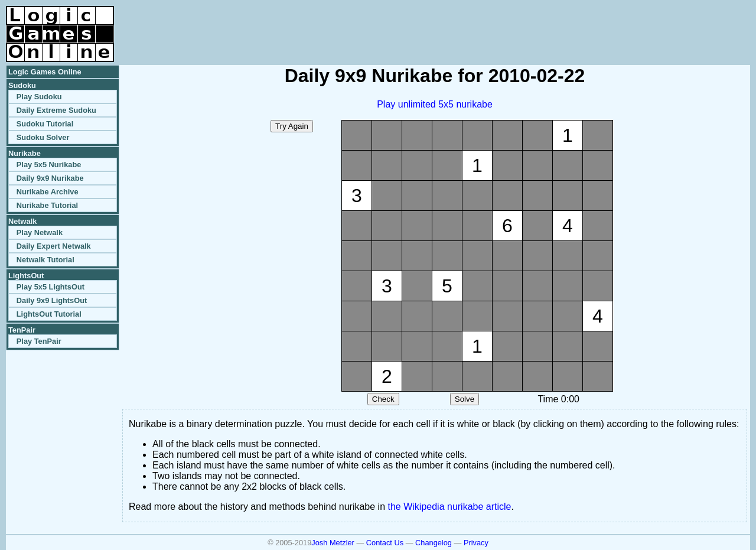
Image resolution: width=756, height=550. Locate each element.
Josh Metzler (333, 543)
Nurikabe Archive (48, 192)
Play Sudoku (39, 97)
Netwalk (22, 221)
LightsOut (26, 276)
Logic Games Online (45, 72)
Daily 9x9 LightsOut (52, 300)
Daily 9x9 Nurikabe (50, 178)
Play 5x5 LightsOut (50, 287)
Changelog (434, 543)
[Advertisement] (612, 24)
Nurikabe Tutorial (47, 205)
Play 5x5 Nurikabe (49, 165)
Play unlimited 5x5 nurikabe (435, 104)
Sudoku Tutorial (45, 124)
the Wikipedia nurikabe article (450, 507)
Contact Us (385, 543)
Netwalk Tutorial (45, 260)
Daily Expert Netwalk (54, 246)
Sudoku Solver (43, 137)
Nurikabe (25, 153)
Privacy (476, 543)
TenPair (22, 330)
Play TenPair (39, 341)
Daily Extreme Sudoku (56, 110)
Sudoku (22, 85)
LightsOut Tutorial (49, 314)
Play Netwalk (40, 232)
